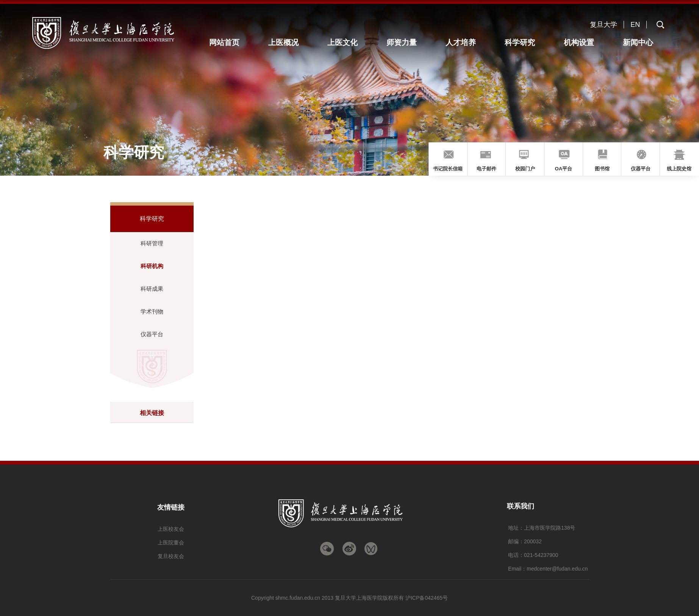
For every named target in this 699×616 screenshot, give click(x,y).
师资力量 (406, 42)
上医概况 (290, 42)
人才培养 (464, 42)
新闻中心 (638, 42)
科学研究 (522, 42)
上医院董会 (171, 543)
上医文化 (348, 42)
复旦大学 (604, 25)
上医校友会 (171, 529)
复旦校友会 (171, 556)
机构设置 (580, 42)
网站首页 (231, 42)
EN (635, 25)
